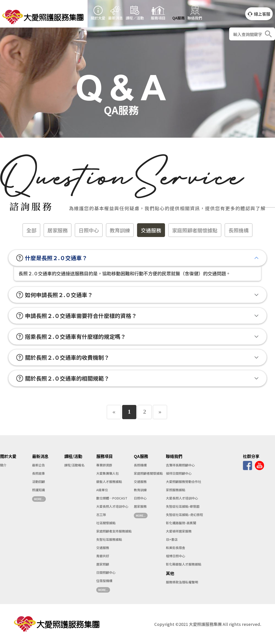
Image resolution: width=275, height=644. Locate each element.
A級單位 (102, 490)
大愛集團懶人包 (107, 473)
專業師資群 (104, 465)
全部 (31, 230)
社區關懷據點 (106, 523)
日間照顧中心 (106, 572)
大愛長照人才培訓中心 (112, 506)
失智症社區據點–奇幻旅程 (184, 515)
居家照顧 (103, 564)
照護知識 (38, 490)
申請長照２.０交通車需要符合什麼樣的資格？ (77, 316)
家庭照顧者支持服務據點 (114, 531)
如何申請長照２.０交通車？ (55, 295)
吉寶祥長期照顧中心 (180, 465)
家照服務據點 (176, 490)
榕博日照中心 (176, 556)
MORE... (39, 499)
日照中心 (89, 230)
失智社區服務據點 (109, 539)
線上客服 (259, 14)
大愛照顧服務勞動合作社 (184, 482)
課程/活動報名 (74, 465)
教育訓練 (120, 230)
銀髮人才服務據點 (109, 482)
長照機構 (239, 230)
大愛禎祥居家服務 (179, 531)
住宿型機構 (104, 581)
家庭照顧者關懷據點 (195, 230)
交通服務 (151, 230)
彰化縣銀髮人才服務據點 (184, 564)
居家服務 (58, 230)
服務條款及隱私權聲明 (182, 582)
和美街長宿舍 (176, 548)
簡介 (3, 465)
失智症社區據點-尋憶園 (183, 506)
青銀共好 (103, 556)
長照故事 (38, 473)
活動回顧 (38, 482)
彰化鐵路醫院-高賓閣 (181, 523)
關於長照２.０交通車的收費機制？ (63, 357)
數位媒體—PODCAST (112, 498)
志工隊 (101, 515)
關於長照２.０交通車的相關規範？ (63, 378)
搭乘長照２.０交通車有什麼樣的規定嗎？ (71, 336)
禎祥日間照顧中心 (179, 473)
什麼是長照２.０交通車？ (52, 258)
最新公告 (38, 465)
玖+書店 (172, 539)
